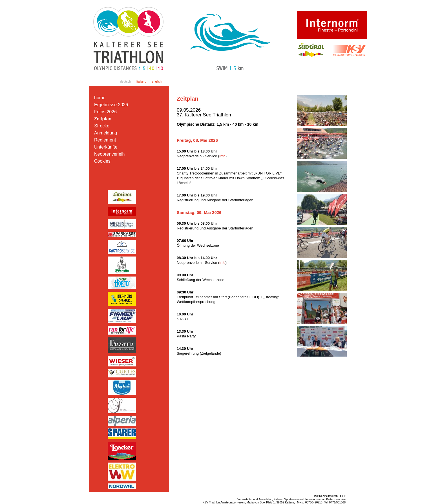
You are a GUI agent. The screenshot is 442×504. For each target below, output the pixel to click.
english (157, 81)
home (100, 98)
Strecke (102, 126)
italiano (141, 81)
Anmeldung (106, 133)
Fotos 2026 (105, 112)
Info (222, 156)
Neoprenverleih (110, 154)
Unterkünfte (106, 147)
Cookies (102, 161)
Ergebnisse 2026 (111, 105)
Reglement (105, 140)
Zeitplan (103, 119)
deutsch (126, 81)
